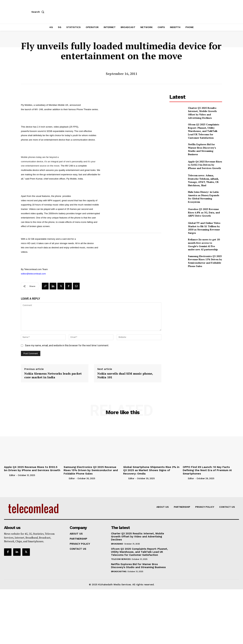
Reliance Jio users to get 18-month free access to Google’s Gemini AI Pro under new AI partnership (204, 244)
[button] (38, 12)
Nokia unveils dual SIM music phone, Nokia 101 (125, 375)
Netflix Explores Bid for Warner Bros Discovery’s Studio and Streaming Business (202, 149)
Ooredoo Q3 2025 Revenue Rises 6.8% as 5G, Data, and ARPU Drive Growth (204, 212)
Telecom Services (121, 559)
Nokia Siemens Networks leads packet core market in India (53, 375)
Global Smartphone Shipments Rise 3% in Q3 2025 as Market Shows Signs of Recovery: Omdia (151, 470)
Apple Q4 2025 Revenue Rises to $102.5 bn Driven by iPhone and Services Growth (205, 165)
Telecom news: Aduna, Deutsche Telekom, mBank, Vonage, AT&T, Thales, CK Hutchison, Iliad (203, 180)
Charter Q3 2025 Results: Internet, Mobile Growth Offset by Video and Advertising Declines (202, 113)
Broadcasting (119, 571)
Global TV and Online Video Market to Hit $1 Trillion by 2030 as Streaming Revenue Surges (204, 228)
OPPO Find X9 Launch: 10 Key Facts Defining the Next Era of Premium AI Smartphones (207, 470)
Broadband (117, 544)
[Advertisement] (196, 294)
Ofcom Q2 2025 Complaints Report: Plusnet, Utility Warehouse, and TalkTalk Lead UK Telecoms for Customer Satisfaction (204, 131)
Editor (12, 475)
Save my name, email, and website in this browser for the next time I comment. (67, 345)
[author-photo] (6, 475)
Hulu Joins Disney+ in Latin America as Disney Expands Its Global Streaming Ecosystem (204, 197)
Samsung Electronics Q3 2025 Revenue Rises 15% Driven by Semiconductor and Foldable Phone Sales (205, 261)
